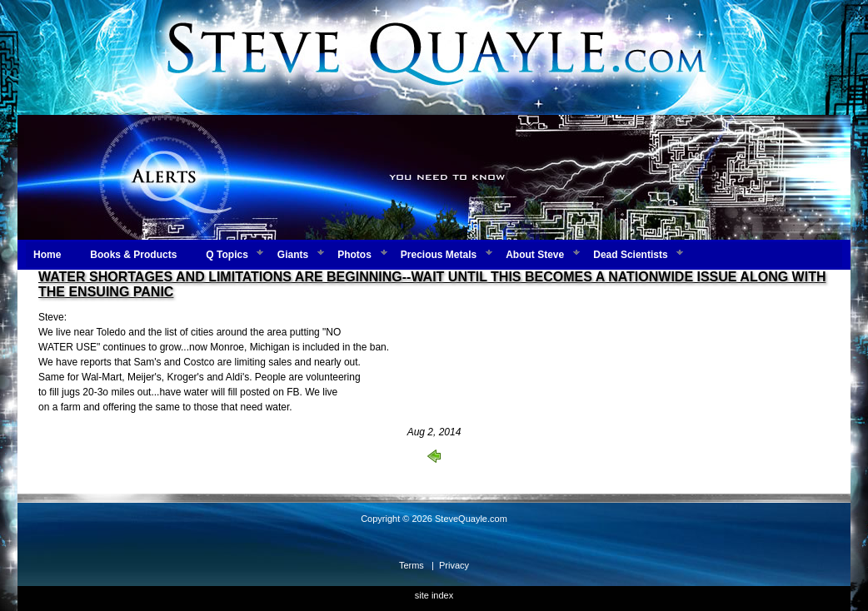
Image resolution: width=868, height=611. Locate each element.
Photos (354, 255)
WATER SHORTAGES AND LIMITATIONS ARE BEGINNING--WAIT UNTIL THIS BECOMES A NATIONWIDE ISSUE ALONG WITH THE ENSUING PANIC (432, 284)
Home (47, 255)
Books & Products (133, 255)
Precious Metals (439, 255)
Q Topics (227, 255)
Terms (412, 565)
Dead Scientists (630, 255)
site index (434, 595)
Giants (293, 255)
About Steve (535, 255)
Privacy (454, 565)
